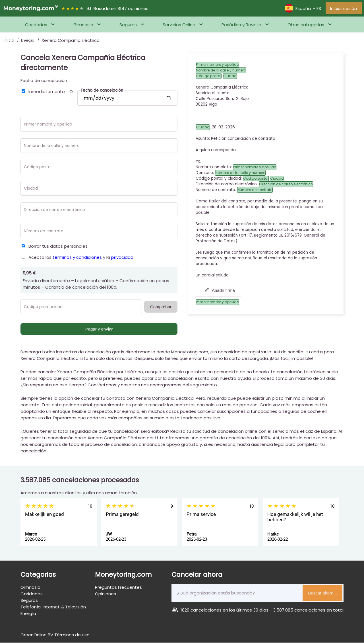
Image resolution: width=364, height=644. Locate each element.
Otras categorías (306, 26)
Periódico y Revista (241, 26)
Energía (28, 42)
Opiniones (106, 595)
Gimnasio (83, 26)
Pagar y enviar (99, 330)
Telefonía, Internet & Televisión (53, 608)
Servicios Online (179, 26)
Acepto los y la (81, 259)
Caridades (36, 26)
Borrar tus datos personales (58, 248)
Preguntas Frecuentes (118, 589)
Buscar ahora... (322, 594)
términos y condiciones (77, 259)
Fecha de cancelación (44, 82)
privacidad (122, 259)
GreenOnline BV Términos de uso (55, 636)
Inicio (10, 42)
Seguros (128, 26)
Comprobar (161, 308)
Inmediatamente (47, 93)
